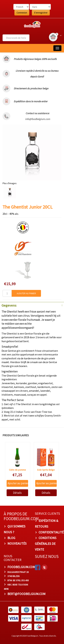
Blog (11, 538)
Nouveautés (17, 543)
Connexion (22, 13)
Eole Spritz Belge (46, 470)
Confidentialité (51, 532)
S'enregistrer (41, 13)
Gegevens (9, 305)
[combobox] (16, 38)
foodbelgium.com (21, 567)
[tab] (32, 305)
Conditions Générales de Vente (46, 544)
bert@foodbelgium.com (26, 594)
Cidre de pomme (17, 470)
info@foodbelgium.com (38, 119)
